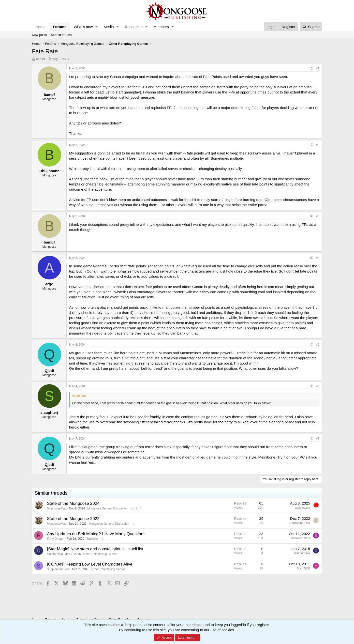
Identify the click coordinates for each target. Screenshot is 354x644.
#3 (318, 216)
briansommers (301, 538)
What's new (83, 27)
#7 (318, 439)
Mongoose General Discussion (107, 508)
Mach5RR (303, 568)
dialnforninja (55, 554)
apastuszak (302, 508)
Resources (134, 27)
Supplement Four (58, 569)
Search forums (61, 35)
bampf (41, 59)
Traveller (92, 539)
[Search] (311, 27)
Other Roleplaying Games (100, 554)
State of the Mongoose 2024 (73, 503)
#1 (318, 68)
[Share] (311, 69)
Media (109, 27)
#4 (318, 258)
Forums (60, 27)
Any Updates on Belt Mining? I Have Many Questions (96, 534)
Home (41, 27)
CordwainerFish (300, 523)
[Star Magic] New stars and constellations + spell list (95, 549)
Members (161, 27)
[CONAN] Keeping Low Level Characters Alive (90, 564)
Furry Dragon (56, 539)
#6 (318, 386)
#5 (318, 345)
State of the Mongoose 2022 (73, 519)
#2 (318, 145)
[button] (97, 27)
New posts (39, 35)
